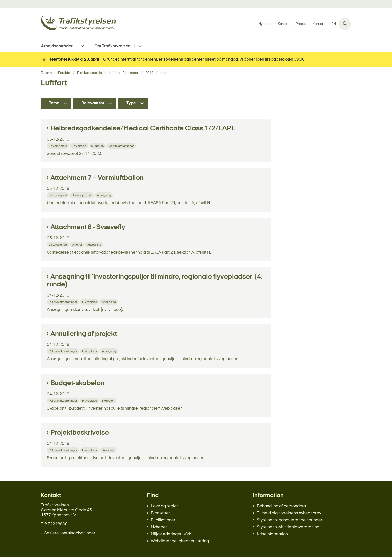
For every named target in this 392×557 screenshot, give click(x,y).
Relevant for (93, 103)
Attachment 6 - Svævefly (88, 227)
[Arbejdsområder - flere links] (82, 46)
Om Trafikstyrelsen (112, 46)
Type (131, 103)
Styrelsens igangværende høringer (290, 520)
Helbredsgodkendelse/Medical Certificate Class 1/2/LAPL (143, 129)
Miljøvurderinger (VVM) (172, 534)
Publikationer (163, 520)
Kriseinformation (272, 534)
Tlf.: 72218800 (54, 524)
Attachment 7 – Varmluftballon (97, 178)
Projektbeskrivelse (80, 433)
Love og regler (165, 506)
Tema (54, 103)
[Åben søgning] (345, 24)
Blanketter (161, 513)
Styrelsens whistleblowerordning (288, 527)
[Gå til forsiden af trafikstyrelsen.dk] (78, 24)
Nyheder (159, 527)
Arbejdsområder (57, 46)
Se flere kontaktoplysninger (70, 533)
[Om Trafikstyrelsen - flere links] (139, 46)
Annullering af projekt (84, 334)
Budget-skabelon (77, 383)
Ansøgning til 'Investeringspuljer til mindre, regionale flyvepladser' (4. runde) (155, 281)
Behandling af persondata (281, 506)
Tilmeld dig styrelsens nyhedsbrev (289, 513)
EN (334, 24)
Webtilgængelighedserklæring (180, 541)
